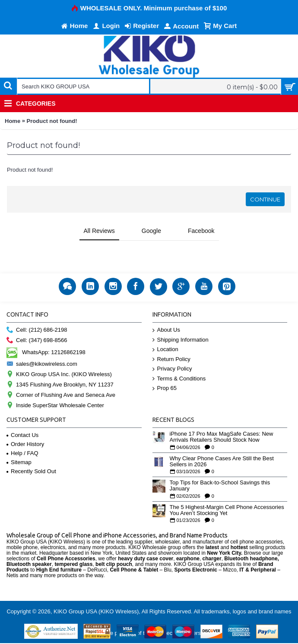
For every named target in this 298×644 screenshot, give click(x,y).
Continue (265, 199)
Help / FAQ (22, 453)
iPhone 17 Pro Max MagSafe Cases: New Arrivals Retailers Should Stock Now (222, 437)
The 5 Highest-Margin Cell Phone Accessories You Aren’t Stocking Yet (227, 510)
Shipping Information (181, 340)
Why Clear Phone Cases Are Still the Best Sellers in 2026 (222, 462)
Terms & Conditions (179, 379)
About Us (166, 330)
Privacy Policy (172, 369)
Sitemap (19, 462)
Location (165, 350)
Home (13, 121)
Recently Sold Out (31, 471)
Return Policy (171, 360)
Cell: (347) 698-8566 (37, 341)
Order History (25, 444)
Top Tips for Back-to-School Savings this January (220, 486)
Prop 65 (165, 388)
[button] (7, 249)
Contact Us (22, 435)
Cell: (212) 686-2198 (37, 330)
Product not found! (52, 121)
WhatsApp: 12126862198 (46, 352)
